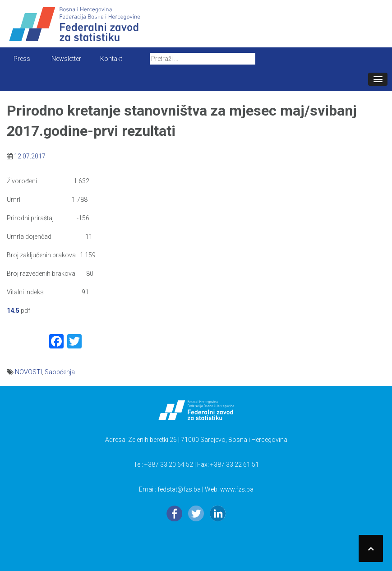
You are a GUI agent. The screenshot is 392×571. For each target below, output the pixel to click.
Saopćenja (60, 372)
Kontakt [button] (111, 59)
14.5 (13, 311)
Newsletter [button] (66, 59)
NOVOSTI (28, 372)
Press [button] (22, 59)
